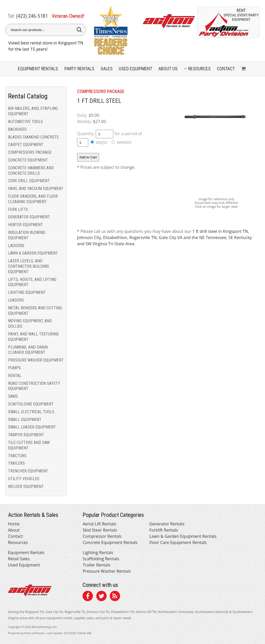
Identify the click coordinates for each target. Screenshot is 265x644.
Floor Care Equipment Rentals (178, 542)
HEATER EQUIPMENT (25, 225)
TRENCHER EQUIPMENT (28, 471)
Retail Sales (19, 559)
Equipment (38, 69)
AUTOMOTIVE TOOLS (25, 122)
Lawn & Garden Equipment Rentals (183, 536)
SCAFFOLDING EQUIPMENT (31, 404)
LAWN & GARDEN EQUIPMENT (33, 253)
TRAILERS (16, 463)
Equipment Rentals (26, 553)
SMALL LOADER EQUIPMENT (32, 427)
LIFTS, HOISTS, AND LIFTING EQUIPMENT (32, 282)
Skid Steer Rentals (100, 530)
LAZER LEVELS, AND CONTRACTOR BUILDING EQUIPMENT (28, 266)
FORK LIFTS (18, 209)
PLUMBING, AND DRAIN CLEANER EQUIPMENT (28, 350)
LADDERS (16, 246)
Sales (106, 69)
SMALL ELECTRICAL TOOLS (31, 412)
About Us (168, 69)
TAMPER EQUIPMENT (26, 435)
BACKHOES (17, 129)
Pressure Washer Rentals (107, 571)
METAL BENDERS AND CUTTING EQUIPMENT (35, 311)
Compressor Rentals (102, 536)
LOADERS (16, 300)
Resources (197, 69)
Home (14, 524)
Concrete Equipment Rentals (110, 542)
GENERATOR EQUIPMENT (29, 217)
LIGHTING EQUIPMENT (27, 292)
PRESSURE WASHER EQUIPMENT (36, 360)
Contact (226, 69)
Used (135, 69)
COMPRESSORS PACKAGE (30, 152)
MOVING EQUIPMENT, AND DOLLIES (30, 324)
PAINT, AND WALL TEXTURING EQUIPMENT (33, 337)
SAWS (13, 396)
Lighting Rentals (98, 553)
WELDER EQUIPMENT (26, 486)
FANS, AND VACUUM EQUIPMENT (36, 189)
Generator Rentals (167, 524)
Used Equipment (24, 565)
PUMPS (14, 368)
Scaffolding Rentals (101, 559)
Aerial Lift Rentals (99, 524)
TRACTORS (17, 456)
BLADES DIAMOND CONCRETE (33, 137)
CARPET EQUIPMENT (26, 145)
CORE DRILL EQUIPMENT (29, 181)
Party (79, 69)
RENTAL (15, 376)
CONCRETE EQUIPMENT (28, 160)
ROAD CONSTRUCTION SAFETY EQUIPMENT (34, 386)
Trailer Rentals (96, 565)
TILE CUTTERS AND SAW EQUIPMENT (29, 445)
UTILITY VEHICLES (24, 479)
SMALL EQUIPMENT (25, 420)
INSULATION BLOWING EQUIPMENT (27, 235)
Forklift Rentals (164, 530)
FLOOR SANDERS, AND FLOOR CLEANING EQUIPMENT (33, 199)
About (14, 530)
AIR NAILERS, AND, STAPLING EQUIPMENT (33, 111)
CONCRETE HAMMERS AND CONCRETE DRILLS (31, 171)
